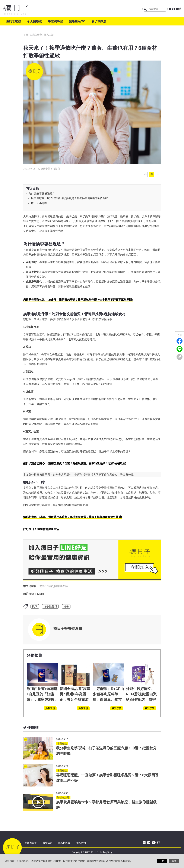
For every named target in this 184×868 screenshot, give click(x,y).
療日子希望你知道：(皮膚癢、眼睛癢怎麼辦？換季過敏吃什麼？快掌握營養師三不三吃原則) (78, 300)
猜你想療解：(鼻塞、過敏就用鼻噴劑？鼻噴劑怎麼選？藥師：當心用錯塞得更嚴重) (73, 517)
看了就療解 (99, 21)
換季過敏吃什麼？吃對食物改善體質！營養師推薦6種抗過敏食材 (69, 198)
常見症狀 (49, 35)
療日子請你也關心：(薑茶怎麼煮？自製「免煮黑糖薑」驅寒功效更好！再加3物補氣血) (75, 463)
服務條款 (47, 843)
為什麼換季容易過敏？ (42, 193)
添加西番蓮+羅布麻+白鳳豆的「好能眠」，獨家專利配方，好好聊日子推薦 (42, 700)
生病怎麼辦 (13, 21)
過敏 (66, 606)
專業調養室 (55, 21)
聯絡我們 (81, 843)
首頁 (26, 35)
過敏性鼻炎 (50, 606)
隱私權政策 (64, 843)
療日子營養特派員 (50, 169)
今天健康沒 (34, 21)
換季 (35, 606)
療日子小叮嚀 (39, 203)
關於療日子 (31, 843)
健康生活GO (77, 21)
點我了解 (50, 708)
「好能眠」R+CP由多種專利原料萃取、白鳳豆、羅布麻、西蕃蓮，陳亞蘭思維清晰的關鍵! (109, 700)
